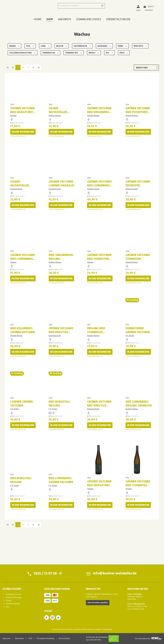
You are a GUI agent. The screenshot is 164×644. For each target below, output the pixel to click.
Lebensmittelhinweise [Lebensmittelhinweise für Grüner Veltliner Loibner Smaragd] (57, 222)
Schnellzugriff (12, 589)
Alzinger (13, 122)
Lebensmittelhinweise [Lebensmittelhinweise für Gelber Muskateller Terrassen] (57, 142)
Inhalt (94, 53)
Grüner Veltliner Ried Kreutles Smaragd (61, 358)
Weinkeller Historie (13, 604)
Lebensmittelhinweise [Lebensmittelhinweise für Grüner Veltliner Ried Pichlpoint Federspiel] (133, 142)
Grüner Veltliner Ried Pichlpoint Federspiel (138, 119)
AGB (30, 639)
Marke (14, 46)
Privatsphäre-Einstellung (45, 639)
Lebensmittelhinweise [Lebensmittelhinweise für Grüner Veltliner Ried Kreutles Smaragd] (57, 382)
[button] (20, 588)
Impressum (7, 639)
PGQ (30, 46)
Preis (124, 53)
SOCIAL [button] (48, 611)
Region (62, 46)
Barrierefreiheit (64, 639)
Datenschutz (19, 639)
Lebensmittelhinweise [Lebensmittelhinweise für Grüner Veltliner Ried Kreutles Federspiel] (95, 462)
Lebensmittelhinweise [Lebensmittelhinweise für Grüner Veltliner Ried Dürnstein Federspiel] (95, 302)
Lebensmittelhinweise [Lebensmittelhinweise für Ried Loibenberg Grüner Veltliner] (57, 541)
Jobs (7, 607)
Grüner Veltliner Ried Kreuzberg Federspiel (99, 119)
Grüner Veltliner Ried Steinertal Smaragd (138, 518)
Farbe (122, 46)
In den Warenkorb (23, 138)
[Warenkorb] (149, 8)
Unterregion (82, 46)
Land (45, 46)
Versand (8, 601)
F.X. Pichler (130, 361)
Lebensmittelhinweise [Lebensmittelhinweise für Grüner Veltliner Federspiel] (133, 222)
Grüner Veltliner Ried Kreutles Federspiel (99, 438)
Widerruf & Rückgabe (14, 597)
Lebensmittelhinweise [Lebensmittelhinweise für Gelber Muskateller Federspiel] (18, 222)
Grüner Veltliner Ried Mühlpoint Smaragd (99, 518)
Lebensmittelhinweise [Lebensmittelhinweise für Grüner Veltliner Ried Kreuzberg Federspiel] (95, 142)
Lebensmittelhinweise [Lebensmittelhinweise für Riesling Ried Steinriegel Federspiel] (95, 382)
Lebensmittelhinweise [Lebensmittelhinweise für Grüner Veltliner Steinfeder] (133, 302)
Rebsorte (140, 46)
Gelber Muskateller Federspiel (19, 198)
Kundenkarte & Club (13, 594)
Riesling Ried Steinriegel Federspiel (96, 358)
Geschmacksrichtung (23, 53)
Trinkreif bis (74, 53)
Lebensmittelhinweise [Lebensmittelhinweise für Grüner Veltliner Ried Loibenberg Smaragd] (95, 222)
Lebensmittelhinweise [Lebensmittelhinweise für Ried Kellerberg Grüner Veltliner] (18, 382)
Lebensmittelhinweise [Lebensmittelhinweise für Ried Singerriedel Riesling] (57, 302)
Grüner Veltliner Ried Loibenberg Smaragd (99, 198)
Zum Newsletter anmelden (98, 603)
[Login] (138, 8)
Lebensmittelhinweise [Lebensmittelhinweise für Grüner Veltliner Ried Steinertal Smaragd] (133, 541)
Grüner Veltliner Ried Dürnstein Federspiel (99, 278)
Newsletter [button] (93, 589)
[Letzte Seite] (38, 67)
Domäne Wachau (55, 122)
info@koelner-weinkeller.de (114, 574)
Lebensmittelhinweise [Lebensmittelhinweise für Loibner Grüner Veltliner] (18, 462)
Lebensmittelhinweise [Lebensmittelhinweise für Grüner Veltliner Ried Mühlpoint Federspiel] (18, 142)
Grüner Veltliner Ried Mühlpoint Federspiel (22, 119)
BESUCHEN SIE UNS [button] (138, 589)
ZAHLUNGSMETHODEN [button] (57, 589)
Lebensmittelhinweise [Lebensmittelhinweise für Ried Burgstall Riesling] (57, 462)
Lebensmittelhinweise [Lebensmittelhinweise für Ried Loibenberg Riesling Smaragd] (133, 462)
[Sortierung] (146, 68)
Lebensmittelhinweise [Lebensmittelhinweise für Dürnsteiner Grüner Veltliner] (133, 382)
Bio (109, 53)
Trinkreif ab (51, 53)
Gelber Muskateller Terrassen (58, 119)
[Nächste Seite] (33, 67)
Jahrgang (104, 46)
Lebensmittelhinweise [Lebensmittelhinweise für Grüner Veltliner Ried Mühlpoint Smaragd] (95, 541)
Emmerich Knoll (16, 202)
